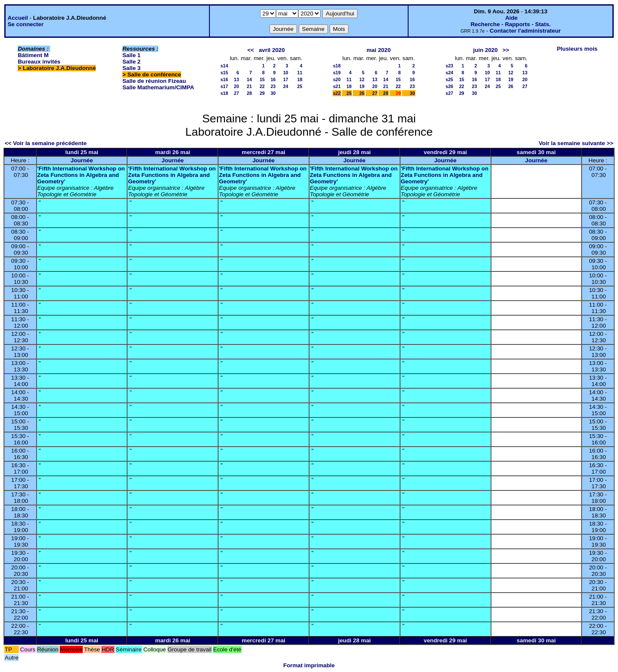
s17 (224, 86)
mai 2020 (379, 50)
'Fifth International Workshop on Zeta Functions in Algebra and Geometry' (81, 175)
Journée (82, 160)
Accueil (18, 18)
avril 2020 (272, 50)
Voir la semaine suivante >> (576, 143)
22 (262, 86)
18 (300, 79)
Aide (511, 18)
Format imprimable (309, 665)
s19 (337, 73)
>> (506, 50)
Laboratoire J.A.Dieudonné (59, 68)
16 (273, 79)
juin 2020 (486, 50)
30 (273, 93)
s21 (337, 86)
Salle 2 (131, 62)
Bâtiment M (33, 55)
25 (300, 86)
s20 (337, 79)
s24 (449, 73)
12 (362, 79)
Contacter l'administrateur (525, 31)
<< (251, 50)
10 (286, 73)
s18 (224, 93)
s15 (224, 73)
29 (262, 93)
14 (249, 79)
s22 (337, 93)
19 (362, 86)
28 (249, 93)
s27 (449, 93)
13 (236, 79)
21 (249, 86)
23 (273, 86)
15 (262, 79)
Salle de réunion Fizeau (154, 81)
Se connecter (26, 24)
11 (300, 73)
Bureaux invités (39, 62)
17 (286, 79)
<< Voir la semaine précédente (46, 143)
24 (286, 86)
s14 (224, 66)
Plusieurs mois (577, 49)
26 (362, 93)
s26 (449, 86)
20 (236, 86)
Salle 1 (131, 55)
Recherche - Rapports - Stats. (510, 24)
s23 (449, 66)
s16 (224, 79)
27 (236, 93)
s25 (449, 79)
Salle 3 (131, 68)
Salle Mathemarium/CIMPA (158, 87)
